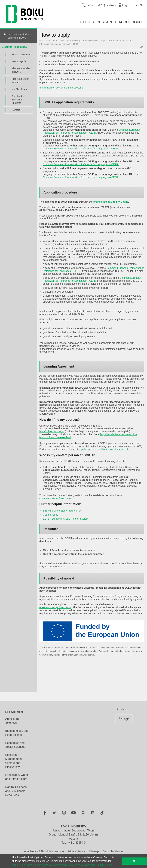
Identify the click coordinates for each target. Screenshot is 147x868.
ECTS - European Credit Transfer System (66, 519)
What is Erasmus (21, 54)
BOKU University (61, 41)
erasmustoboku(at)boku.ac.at (55, 498)
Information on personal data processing (62, 88)
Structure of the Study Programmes (62, 511)
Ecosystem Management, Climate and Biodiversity (14, 761)
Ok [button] (135, 861)
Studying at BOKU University (85, 41)
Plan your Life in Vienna (20, 81)
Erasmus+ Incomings (14, 47)
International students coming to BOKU (20, 36)
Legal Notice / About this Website (43, 851)
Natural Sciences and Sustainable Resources (16, 791)
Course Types (51, 515)
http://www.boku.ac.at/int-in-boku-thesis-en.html (105, 449)
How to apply (19, 61)
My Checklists (19, 89)
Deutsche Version (113, 851)
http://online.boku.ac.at (52, 431)
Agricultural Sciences (12, 721)
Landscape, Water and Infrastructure (17, 777)
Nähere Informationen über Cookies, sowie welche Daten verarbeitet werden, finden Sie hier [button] (62, 865)
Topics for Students (110, 41)
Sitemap (94, 851)
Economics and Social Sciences (15, 745)
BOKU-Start (45, 41)
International (127, 41)
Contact (16, 110)
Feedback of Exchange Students (18, 100)
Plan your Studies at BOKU (21, 70)
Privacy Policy (76, 851)
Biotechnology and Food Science (17, 733)
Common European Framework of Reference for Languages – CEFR (91, 131)
